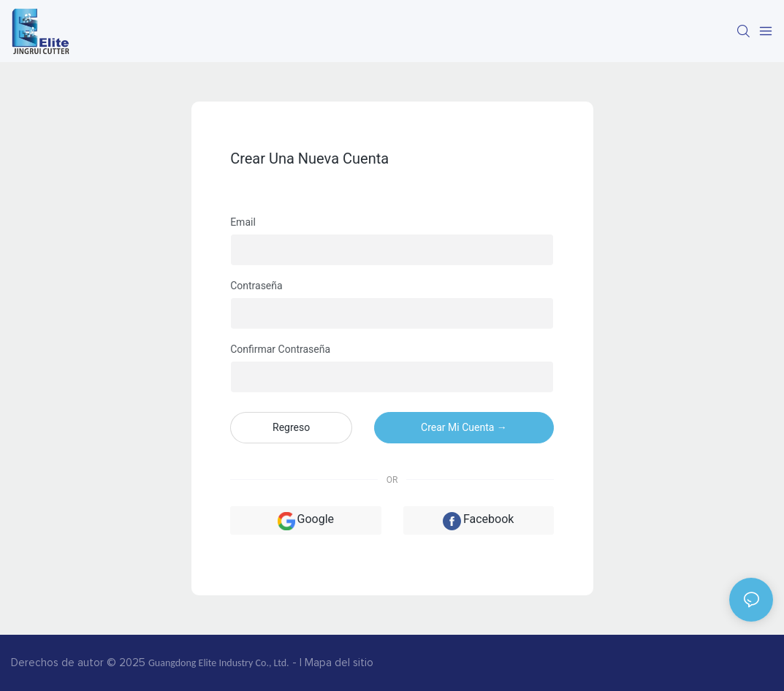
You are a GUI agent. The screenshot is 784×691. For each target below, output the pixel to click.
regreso (291, 427)
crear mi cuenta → (464, 427)
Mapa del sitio (339, 663)
